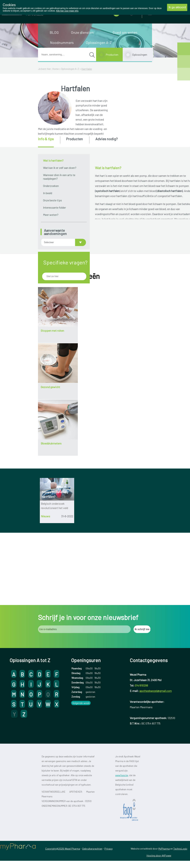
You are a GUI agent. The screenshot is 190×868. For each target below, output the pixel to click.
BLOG (54, 32)
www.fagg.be (122, 736)
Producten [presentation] (74, 139)
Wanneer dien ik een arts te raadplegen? (59, 177)
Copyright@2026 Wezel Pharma (63, 809)
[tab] (49, 142)
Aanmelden (163, 13)
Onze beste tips (52, 200)
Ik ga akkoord (177, 7)
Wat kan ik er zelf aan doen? (60, 168)
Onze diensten (82, 32)
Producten (112, 54)
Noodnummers (62, 42)
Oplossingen (140, 54)
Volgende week (81, 664)
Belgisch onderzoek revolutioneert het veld (54, 539)
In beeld (48, 193)
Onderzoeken (51, 186)
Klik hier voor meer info (67, 11)
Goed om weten (125, 32)
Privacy (108, 809)
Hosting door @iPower (159, 816)
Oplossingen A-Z (99, 42)
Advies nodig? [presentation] (106, 139)
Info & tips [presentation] (46, 139)
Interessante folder (54, 207)
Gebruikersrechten (92, 809)
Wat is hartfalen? (53, 160)
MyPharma (164, 809)
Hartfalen (87, 69)
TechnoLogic (180, 809)
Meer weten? (51, 215)
